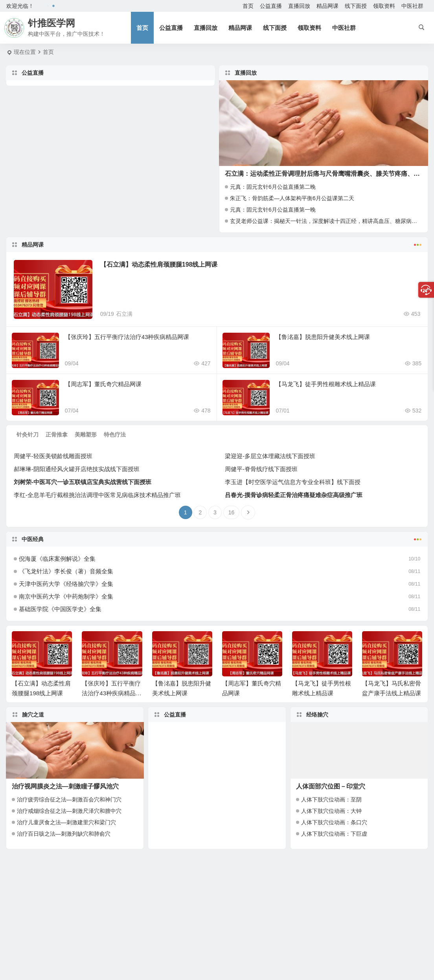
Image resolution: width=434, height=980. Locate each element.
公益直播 (271, 6)
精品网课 (327, 6)
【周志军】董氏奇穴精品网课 (103, 384)
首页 (248, 6)
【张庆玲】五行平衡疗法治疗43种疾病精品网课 (127, 337)
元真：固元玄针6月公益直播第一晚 (273, 210)
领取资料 (384, 6)
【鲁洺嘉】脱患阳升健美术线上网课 (323, 337)
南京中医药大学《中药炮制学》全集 (66, 596)
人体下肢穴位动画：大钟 (331, 811)
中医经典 (217, 538)
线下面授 (356, 6)
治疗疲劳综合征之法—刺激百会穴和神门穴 (69, 799)
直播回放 (299, 6)
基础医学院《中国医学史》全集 (60, 609)
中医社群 (412, 6)
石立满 (124, 314)
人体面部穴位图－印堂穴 (331, 786)
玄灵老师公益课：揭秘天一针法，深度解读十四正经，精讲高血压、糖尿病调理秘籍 (332, 221)
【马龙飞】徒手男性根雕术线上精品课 (326, 384)
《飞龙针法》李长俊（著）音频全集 (66, 571)
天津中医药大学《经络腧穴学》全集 (66, 584)
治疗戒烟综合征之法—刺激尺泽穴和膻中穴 (69, 811)
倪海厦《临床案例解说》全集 (57, 559)
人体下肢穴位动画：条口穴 (334, 822)
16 (232, 512)
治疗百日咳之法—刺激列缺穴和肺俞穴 (64, 834)
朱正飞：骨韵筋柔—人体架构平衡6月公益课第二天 (292, 198)
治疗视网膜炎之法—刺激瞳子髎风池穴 (65, 786)
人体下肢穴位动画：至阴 (331, 799)
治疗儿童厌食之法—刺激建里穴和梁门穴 (66, 822)
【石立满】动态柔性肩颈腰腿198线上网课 (159, 264)
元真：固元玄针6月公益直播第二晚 (273, 187)
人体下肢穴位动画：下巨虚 (334, 834)
